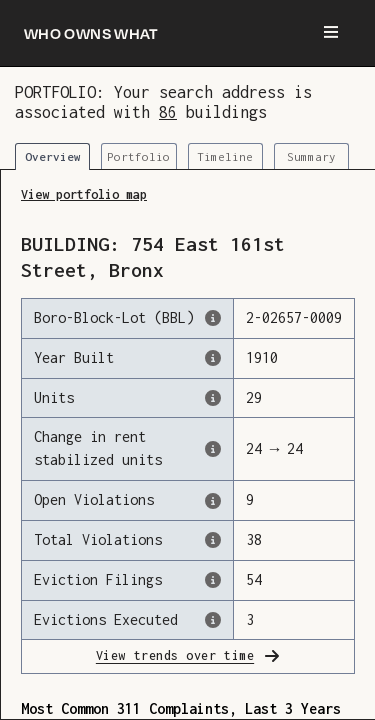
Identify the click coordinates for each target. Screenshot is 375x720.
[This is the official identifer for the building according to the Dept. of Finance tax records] (213, 318)
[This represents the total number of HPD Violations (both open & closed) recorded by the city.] (213, 540)
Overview (53, 156)
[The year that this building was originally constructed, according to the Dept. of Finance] (213, 358)
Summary (311, 156)
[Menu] (331, 33)
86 (168, 111)
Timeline (225, 156)
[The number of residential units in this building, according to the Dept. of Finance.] (213, 398)
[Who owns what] (91, 33)
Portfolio (138, 156)
